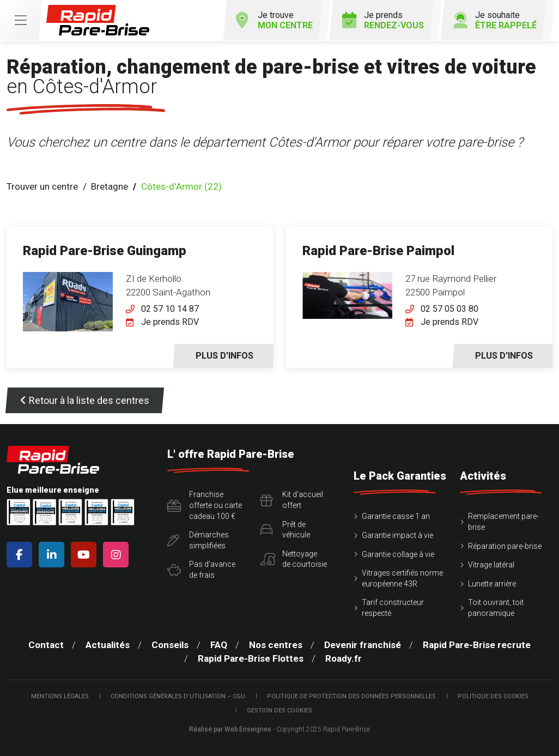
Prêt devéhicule (285, 530)
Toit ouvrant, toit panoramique (496, 608)
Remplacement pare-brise (503, 522)
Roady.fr (344, 658)
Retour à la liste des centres (85, 400)
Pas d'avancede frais (201, 570)
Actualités (108, 645)
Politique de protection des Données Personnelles (351, 696)
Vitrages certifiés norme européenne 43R (402, 578)
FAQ (219, 645)
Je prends (383, 20)
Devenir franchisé (363, 645)
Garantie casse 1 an (396, 516)
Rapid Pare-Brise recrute (477, 645)
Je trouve (274, 20)
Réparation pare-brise (505, 546)
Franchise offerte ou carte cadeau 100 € (205, 505)
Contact (46, 645)
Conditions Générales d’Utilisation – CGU (178, 696)
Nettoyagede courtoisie (294, 559)
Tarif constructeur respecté (393, 608)
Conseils (170, 645)
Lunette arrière (492, 584)
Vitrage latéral (491, 565)
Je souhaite (495, 20)
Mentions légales (60, 696)
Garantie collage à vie (398, 554)
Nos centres (276, 645)
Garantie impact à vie (397, 535)
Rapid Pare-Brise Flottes (251, 658)
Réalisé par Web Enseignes (230, 729)
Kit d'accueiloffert (292, 500)
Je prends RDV (170, 322)
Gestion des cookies (279, 710)
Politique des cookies (493, 696)
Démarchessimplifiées (198, 540)
